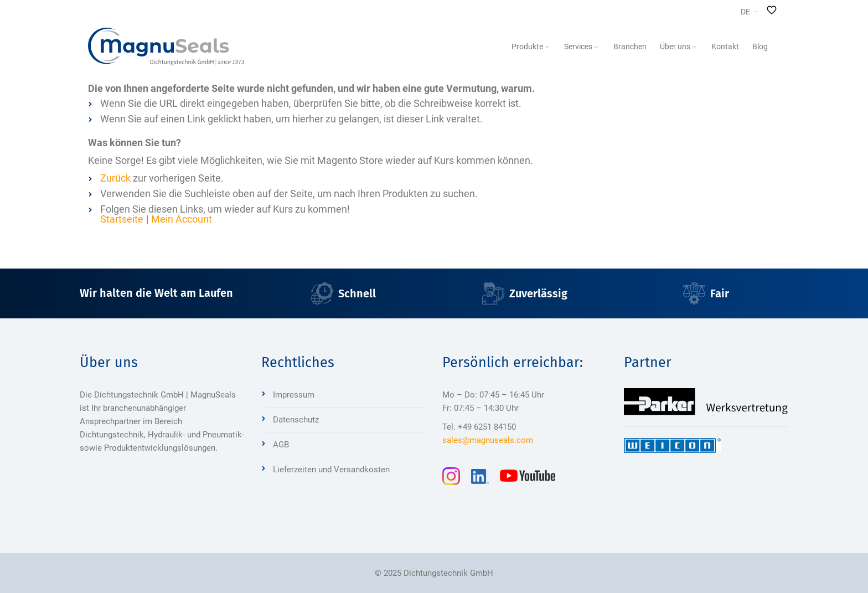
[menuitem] (531, 47)
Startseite (122, 219)
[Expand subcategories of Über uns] (694, 47)
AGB (281, 445)
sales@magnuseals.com (488, 440)
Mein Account (182, 219)
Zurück (115, 178)
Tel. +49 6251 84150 (479, 427)
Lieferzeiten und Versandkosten (331, 470)
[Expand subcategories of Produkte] (547, 47)
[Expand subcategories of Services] (596, 47)
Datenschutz (296, 420)
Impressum (294, 395)
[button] (749, 12)
